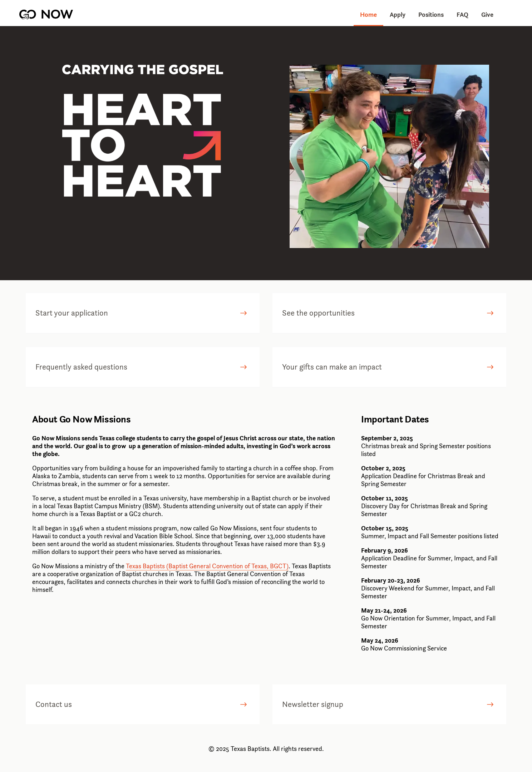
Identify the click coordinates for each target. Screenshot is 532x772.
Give (487, 14)
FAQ (462, 14)
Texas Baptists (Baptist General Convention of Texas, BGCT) (207, 566)
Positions (431, 14)
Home (368, 14)
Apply (398, 14)
